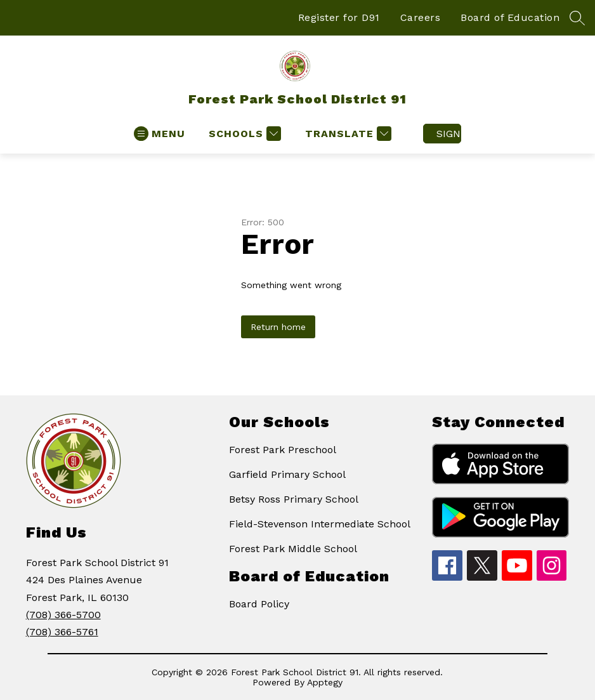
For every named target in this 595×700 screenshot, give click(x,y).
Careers (421, 17)
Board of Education (510, 17)
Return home (278, 327)
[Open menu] (160, 134)
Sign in (449, 134)
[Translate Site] (347, 134)
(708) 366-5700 (63, 615)
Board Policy (259, 604)
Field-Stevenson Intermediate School (320, 524)
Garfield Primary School (287, 474)
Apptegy (325, 682)
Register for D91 (339, 17)
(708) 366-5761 (62, 632)
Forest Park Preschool (283, 450)
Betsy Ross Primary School (294, 499)
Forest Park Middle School (293, 549)
